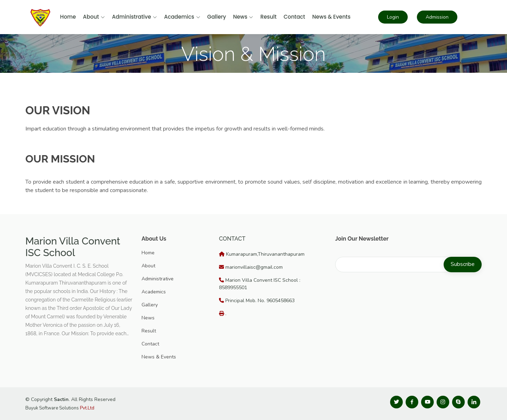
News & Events (331, 17)
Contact (294, 17)
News (243, 17)
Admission (437, 17)
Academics (182, 17)
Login (393, 17)
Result (268, 17)
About (94, 17)
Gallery (217, 17)
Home (68, 17)
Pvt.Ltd (87, 408)
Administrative (134, 17)
